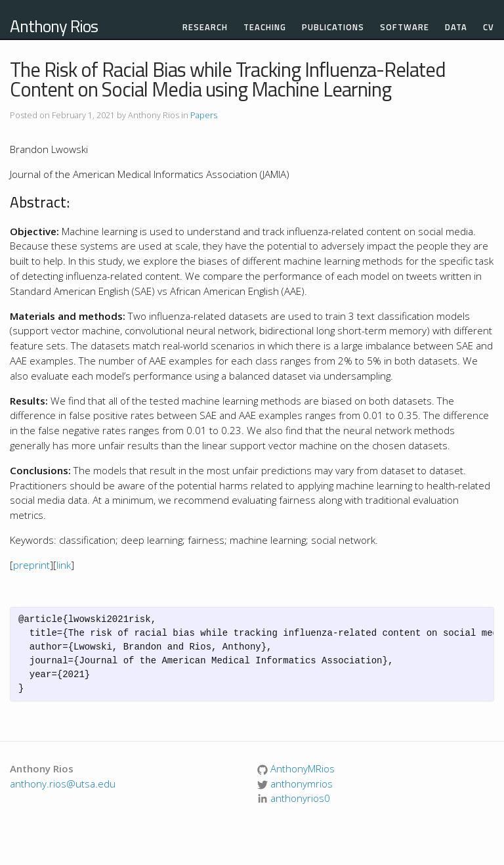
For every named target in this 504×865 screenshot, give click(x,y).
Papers (204, 115)
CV (489, 27)
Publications (333, 27)
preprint (31, 565)
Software (405, 27)
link (64, 565)
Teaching (265, 27)
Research (205, 27)
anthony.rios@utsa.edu (63, 784)
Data (456, 27)
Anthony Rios (54, 26)
